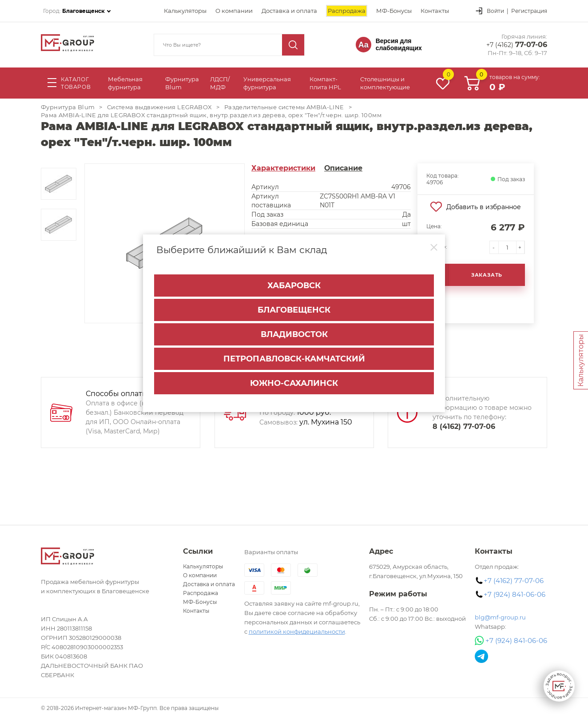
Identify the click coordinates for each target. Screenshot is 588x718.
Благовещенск (294, 310)
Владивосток (294, 334)
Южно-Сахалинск (294, 383)
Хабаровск (294, 286)
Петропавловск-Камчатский (294, 359)
